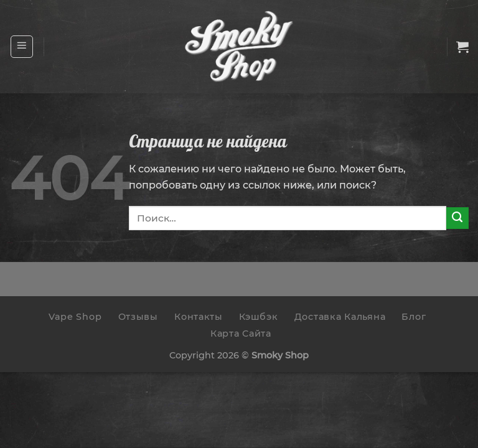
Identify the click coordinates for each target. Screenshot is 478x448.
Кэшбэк (258, 317)
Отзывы (138, 317)
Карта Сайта (241, 334)
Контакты (199, 317)
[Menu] (22, 47)
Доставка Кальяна (340, 317)
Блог (414, 317)
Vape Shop (75, 317)
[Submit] (457, 218)
